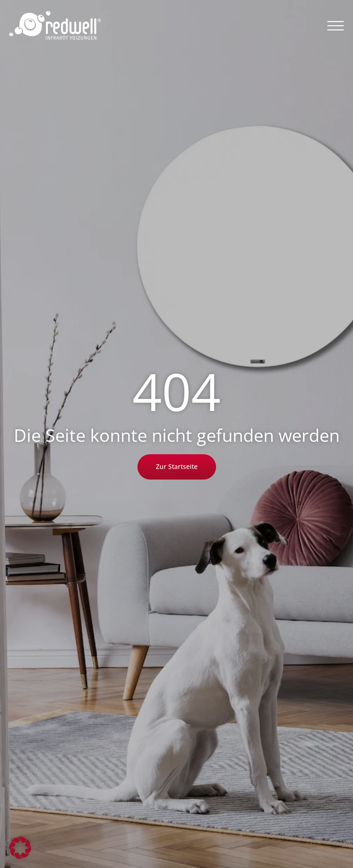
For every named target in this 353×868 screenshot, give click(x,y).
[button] (336, 25)
